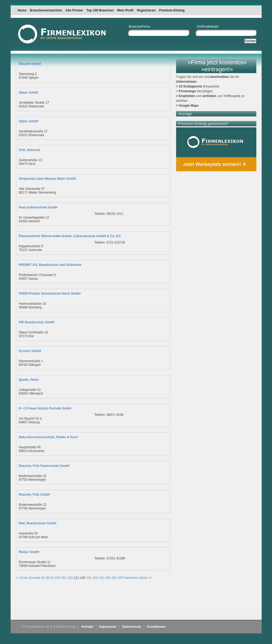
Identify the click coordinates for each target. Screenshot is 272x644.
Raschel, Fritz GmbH (34, 495)
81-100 (55, 578)
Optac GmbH (29, 93)
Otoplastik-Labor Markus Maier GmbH (47, 179)
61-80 (45, 578)
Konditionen (156, 627)
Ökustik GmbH (30, 64)
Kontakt (87, 627)
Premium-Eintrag (172, 10)
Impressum (108, 627)
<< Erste (22, 578)
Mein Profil (125, 10)
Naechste (131, 578)
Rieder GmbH (29, 552)
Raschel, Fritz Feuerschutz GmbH (44, 466)
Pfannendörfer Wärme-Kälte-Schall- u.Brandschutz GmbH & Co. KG (70, 236)
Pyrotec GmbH (30, 351)
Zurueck (34, 578)
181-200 (117, 578)
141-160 (92, 578)
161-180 (105, 578)
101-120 (67, 578)
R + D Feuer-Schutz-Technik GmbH (45, 408)
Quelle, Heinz (29, 380)
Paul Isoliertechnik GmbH (38, 207)
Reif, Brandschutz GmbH (38, 523)
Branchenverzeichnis (46, 10)
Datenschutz (132, 627)
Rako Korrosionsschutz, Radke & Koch (48, 437)
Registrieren (146, 10)
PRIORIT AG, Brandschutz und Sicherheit (50, 265)
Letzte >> (145, 578)
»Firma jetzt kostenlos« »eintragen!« (217, 66)
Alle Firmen (74, 10)
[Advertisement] (78, 596)
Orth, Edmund (29, 150)
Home (22, 10)
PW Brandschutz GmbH (37, 322)
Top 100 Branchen (100, 10)
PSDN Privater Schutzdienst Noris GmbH (50, 294)
